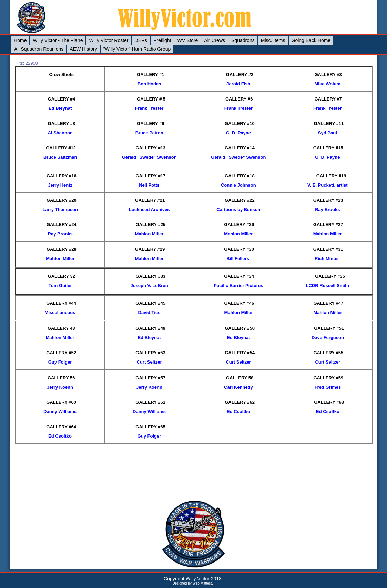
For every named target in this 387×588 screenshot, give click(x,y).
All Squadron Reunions (39, 49)
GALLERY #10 (240, 123)
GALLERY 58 (240, 378)
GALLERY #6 (239, 99)
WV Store (187, 40)
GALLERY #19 (331, 176)
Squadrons (243, 40)
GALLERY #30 (239, 249)
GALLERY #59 (328, 378)
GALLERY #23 (328, 200)
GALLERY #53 (150, 353)
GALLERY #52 (61, 353)
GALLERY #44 (61, 303)
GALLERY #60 (61, 402)
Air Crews (215, 40)
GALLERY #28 (62, 249)
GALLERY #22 (240, 200)
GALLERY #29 (150, 249)
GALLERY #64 (61, 427)
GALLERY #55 (328, 353)
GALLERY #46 (239, 303)
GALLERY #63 (329, 402)
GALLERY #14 (240, 148)
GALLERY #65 (150, 427)
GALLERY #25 (150, 225)
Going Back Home (311, 40)
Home (20, 40)
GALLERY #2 (240, 75)
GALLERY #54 (240, 353)
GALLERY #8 (62, 123)
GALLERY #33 (150, 276)
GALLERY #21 (150, 200)
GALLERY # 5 (151, 99)
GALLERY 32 (62, 276)
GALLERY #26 (239, 225)
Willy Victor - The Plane (58, 40)
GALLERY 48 (61, 328)
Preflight (162, 40)
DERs (141, 40)
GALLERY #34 (239, 276)
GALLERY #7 (328, 99)
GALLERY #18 (240, 176)
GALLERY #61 (150, 402)
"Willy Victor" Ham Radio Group (137, 49)
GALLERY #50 (240, 328)
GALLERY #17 (150, 176)
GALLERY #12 (61, 148)
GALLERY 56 (61, 378)
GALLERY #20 (62, 200)
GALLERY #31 (328, 249)
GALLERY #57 (150, 378)
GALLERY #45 (150, 303)
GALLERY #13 (150, 148)
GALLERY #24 (62, 225)
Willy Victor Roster (109, 40)
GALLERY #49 (150, 328)
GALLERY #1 (150, 75)
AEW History (83, 49)
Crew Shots (62, 75)
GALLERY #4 (62, 99)
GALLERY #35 (330, 276)
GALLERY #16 (62, 176)
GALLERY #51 (329, 328)
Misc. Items (273, 40)
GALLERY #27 (328, 225)
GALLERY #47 (328, 303)
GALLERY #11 (329, 123)
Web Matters (202, 583)
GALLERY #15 (328, 148)
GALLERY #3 (328, 75)
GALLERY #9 (150, 123)
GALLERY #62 (240, 402)
